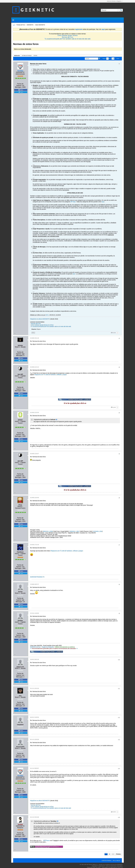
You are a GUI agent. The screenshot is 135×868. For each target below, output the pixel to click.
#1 (119, 64)
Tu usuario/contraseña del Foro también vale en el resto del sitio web (68, 39)
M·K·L (47, 315)
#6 (119, 498)
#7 (119, 545)
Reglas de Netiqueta (48, 647)
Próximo (118, 854)
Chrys (20, 505)
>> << (54, 648)
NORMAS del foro (35, 647)
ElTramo (47, 840)
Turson (20, 592)
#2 (119, 338)
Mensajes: (18, 87)
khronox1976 (20, 747)
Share (21, 90)
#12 (119, 718)
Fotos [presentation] (35, 56)
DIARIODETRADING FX (37, 577)
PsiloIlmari (20, 552)
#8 (119, 585)
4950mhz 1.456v (48, 531)
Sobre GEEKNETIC (40, 25)
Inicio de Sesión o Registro (115, 1)
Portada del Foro (21, 25)
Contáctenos (106, 861)
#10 (119, 660)
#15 (119, 817)
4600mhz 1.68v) (74, 531)
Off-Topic (73, 202)
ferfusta (20, 345)
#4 (119, 413)
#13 (119, 740)
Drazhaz (20, 620)
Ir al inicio (116, 861)
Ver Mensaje (56, 420)
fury (20, 696)
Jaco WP (20, 374)
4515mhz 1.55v (98, 531)
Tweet (21, 92)
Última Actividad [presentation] (27, 56)
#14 (119, 769)
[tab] (17, 56)
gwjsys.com (20, 667)
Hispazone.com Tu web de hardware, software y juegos (51, 375)
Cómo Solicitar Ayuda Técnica (68, 35)
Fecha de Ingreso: (20, 85)
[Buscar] (110, 10)
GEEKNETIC (30, 25)
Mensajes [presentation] (17, 56)
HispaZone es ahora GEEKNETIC (40, 319)
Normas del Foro (67, 37)
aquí (103, 202)
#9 (119, 613)
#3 (119, 367)
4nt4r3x (20, 420)
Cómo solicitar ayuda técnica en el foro (42, 325)
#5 (119, 454)
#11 (119, 689)
